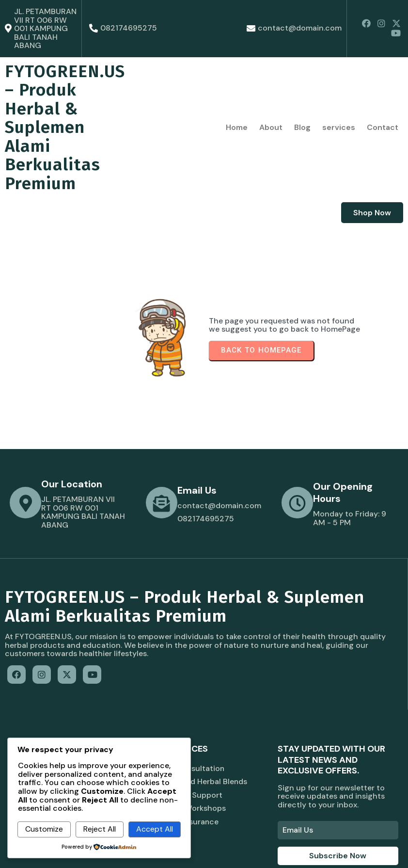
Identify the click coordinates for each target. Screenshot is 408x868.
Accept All (155, 829)
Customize (44, 829)
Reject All (100, 829)
